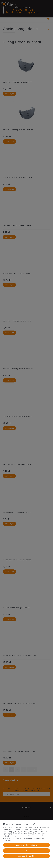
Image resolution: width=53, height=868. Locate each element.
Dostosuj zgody (26, 850)
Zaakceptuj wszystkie (26, 856)
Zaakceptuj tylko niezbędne (27, 845)
